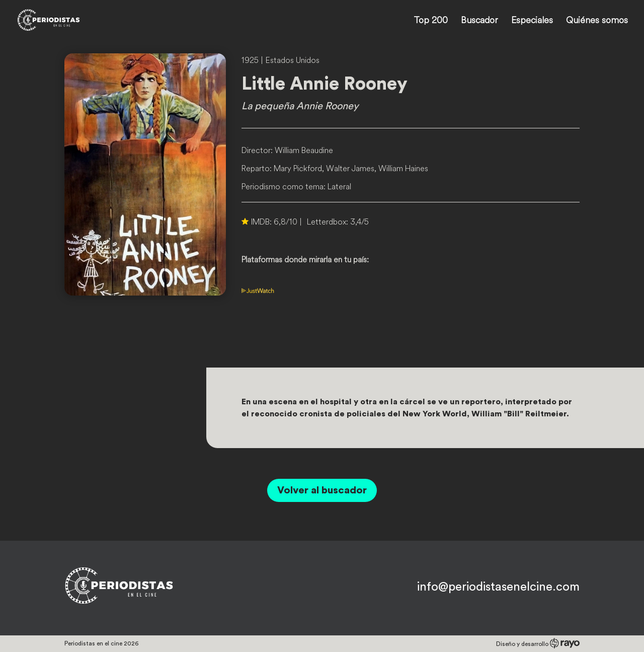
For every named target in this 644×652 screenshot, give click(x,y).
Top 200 (431, 21)
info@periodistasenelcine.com (498, 587)
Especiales (532, 21)
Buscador (479, 21)
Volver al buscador (322, 490)
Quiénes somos (597, 21)
